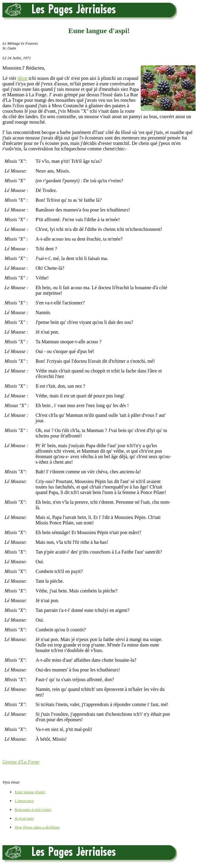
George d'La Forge (21, 762)
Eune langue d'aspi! (30, 792)
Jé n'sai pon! (24, 818)
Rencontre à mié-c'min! (33, 810)
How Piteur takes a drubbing (37, 827)
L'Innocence (24, 801)
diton (23, 78)
